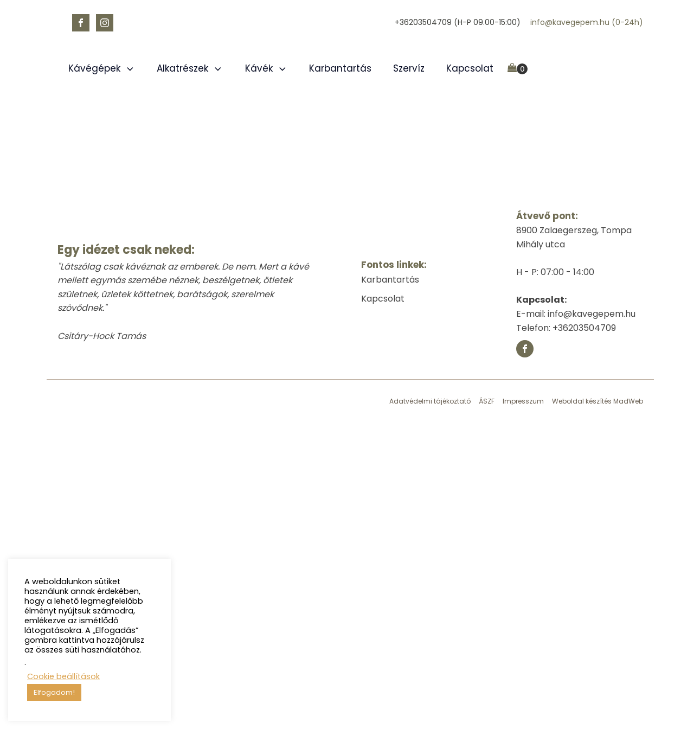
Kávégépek (102, 68)
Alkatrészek (190, 68)
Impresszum (523, 401)
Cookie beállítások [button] (63, 676)
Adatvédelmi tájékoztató (430, 401)
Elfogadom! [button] (54, 692)
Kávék (266, 68)
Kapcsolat (470, 68)
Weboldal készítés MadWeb (598, 401)
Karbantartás (340, 68)
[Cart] (518, 69)
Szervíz (409, 68)
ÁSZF (487, 401)
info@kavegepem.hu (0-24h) (587, 23)
